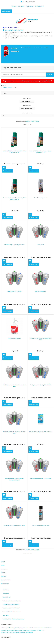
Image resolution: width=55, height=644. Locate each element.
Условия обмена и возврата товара (11, 612)
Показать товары (15, 51)
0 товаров (32, 2)
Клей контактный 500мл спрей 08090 (41, 525)
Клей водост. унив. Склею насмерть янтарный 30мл (14, 385)
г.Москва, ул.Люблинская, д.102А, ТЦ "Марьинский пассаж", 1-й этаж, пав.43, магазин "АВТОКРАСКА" (27, 628)
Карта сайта (5, 615)
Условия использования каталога (11, 604)
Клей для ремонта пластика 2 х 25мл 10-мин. (14, 525)
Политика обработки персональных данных (13, 619)
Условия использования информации (12, 601)
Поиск (15, 6)
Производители (6, 597)
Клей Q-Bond (41, 245)
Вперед (32, 121)
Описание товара (7, 171)
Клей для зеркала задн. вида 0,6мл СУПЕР (41, 385)
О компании (4, 569)
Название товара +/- (26, 101)
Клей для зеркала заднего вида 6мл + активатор (41, 432)
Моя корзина (6, 593)
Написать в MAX (11, 27)
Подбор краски (30, 6)
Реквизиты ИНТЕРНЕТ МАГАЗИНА (11, 608)
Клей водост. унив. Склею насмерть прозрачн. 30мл (41, 338)
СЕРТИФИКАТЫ (39, 6)
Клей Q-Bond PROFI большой (14, 291)
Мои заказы (21, 6)
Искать (50, 75)
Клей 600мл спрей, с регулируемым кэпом (15, 245)
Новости (3, 573)
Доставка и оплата (6, 580)
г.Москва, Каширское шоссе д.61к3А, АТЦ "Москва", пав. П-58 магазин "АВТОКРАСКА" (23, 630)
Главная (5, 87)
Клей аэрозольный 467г (41, 291)
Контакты (4, 576)
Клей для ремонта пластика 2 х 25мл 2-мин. (41, 478)
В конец (37, 121)
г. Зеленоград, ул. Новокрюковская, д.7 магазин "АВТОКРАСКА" (17, 632)
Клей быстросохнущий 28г (14, 338)
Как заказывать (5, 584)
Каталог (10, 87)
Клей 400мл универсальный (41, 198)
